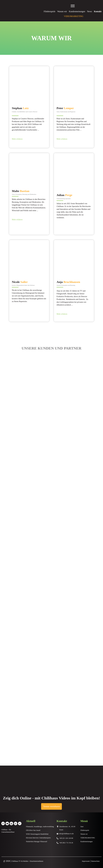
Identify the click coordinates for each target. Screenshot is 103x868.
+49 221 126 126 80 (66, 838)
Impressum (86, 861)
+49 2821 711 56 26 (66, 843)
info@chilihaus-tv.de (66, 834)
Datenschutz (95, 861)
